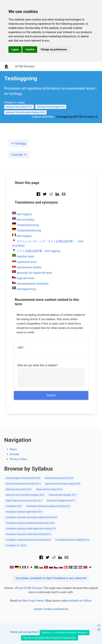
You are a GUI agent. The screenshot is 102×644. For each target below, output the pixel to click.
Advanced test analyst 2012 (19, 489)
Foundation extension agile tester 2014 (24, 512)
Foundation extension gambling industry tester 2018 (30, 523)
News (13, 449)
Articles (15, 454)
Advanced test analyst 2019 (49, 489)
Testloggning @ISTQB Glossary (77, 117)
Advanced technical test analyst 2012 (23, 484)
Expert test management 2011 (61, 501)
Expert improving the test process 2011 (24, 501)
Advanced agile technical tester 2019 (23, 478)
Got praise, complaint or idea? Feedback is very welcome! (51, 578)
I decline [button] (30, 49)
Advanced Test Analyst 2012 (19, 107)
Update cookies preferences (51, 609)
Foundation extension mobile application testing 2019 (31, 529)
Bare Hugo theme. (33, 601)
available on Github (79, 601)
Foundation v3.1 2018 (16, 545)
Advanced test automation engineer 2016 (25, 495)
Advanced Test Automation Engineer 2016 (25, 112)
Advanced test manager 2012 (62, 495)
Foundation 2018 (14, 506)
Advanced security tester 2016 (59, 478)
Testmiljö (19, 155)
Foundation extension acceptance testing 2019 (48, 506)
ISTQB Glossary (25, 66)
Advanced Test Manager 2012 (51, 107)
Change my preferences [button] (54, 49)
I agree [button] (15, 49)
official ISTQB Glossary (29, 588)
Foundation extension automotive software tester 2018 (31, 517)
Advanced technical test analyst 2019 (63, 484)
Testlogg (18, 144)
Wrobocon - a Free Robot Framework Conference (64, 633)
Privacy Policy (18, 459)
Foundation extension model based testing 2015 (28, 534)
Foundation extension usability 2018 (72, 540)
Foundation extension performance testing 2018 (28, 540)
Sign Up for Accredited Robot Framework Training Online (50, 638)
